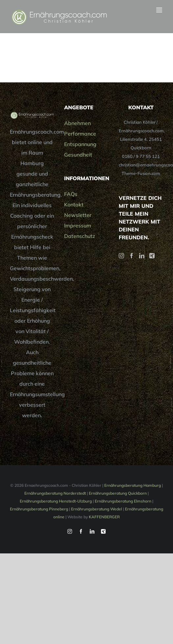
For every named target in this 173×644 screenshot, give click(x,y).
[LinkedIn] (142, 256)
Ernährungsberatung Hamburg (133, 485)
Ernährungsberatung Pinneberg (39, 509)
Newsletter (78, 215)
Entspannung (80, 144)
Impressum (78, 225)
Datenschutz (80, 236)
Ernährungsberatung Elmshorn (123, 501)
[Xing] (152, 256)
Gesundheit (78, 155)
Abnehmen (77, 123)
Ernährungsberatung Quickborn (118, 493)
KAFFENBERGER (104, 517)
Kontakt (74, 204)
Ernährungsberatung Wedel (97, 509)
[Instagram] (121, 256)
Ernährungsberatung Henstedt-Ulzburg (56, 501)
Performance (80, 134)
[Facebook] (132, 256)
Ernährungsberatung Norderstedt (55, 493)
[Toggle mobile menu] (160, 10)
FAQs (71, 194)
